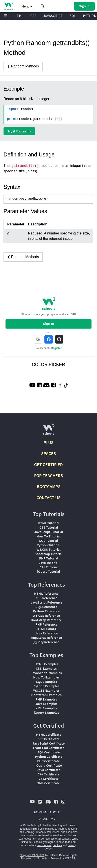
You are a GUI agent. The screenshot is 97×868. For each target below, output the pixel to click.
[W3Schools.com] (48, 431)
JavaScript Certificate (48, 743)
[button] (43, 6)
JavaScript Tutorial (49, 532)
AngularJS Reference (46, 638)
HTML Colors (46, 629)
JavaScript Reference (46, 602)
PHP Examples (46, 699)
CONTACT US (48, 497)
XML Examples (46, 708)
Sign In (49, 324)
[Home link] (8, 6)
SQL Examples (46, 682)
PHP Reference (46, 624)
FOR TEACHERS (48, 475)
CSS (33, 16)
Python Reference (46, 611)
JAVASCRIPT (53, 16)
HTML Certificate (49, 734)
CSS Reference (46, 598)
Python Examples (46, 686)
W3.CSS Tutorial (48, 549)
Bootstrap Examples (46, 695)
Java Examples (46, 704)
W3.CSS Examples (46, 690)
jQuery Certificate (49, 765)
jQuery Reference (46, 642)
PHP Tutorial (49, 558)
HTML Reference (46, 593)
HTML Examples (46, 664)
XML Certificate (48, 783)
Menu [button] (27, 6)
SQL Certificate (49, 752)
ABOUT (55, 812)
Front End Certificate (49, 748)
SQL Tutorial (48, 541)
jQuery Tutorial (48, 571)
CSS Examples (46, 668)
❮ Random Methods (23, 66)
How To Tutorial (48, 536)
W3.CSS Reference (46, 615)
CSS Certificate (48, 739)
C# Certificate (48, 779)
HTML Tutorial (48, 523)
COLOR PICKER (48, 364)
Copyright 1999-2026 (32, 855)
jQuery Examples (46, 712)
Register (56, 348)
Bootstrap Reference (46, 620)
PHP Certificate (48, 761)
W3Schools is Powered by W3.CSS (54, 859)
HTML (19, 16)
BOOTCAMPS (49, 486)
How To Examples (46, 677)
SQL (73, 16)
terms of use (44, 845)
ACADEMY (47, 819)
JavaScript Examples (46, 673)
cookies (58, 845)
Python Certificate (49, 756)
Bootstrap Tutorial (48, 554)
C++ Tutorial (49, 567)
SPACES (48, 453)
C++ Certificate (48, 774)
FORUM (40, 812)
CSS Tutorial (49, 527)
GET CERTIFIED (48, 464)
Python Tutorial (48, 545)
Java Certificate (49, 770)
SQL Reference (46, 607)
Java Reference (46, 633)
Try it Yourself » (19, 131)
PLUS (48, 442)
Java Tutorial (48, 563)
